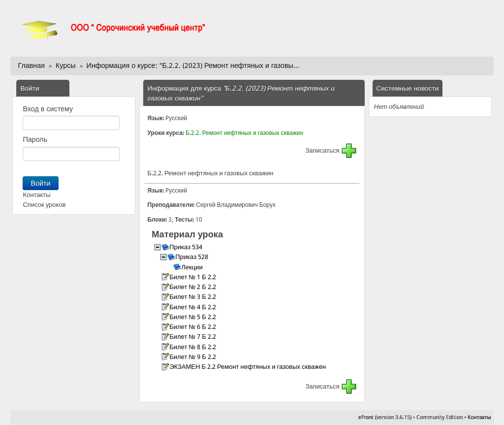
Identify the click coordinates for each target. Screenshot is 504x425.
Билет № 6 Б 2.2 (193, 327)
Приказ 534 (187, 247)
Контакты (36, 195)
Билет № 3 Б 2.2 (193, 297)
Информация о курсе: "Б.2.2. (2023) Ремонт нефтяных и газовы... (193, 65)
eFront (366, 417)
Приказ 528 (192, 257)
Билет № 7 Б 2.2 (193, 337)
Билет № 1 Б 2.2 (193, 277)
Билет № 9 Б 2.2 (193, 357)
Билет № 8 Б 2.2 (193, 347)
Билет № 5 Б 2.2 (193, 317)
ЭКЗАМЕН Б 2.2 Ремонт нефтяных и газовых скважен (248, 367)
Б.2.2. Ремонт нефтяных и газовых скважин (244, 133)
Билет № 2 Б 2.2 (193, 287)
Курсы (66, 65)
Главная (31, 65)
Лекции (192, 267)
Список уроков (44, 205)
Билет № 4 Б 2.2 (193, 307)
